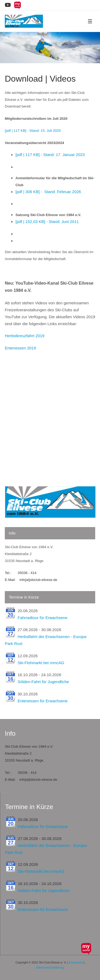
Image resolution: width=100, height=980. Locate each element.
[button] (90, 21)
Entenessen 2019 (20, 348)
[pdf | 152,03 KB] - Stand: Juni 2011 (47, 222)
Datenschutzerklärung (50, 967)
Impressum (76, 962)
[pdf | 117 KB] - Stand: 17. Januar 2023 (50, 155)
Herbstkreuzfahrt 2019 (25, 336)
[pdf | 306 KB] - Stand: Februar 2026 (48, 192)
